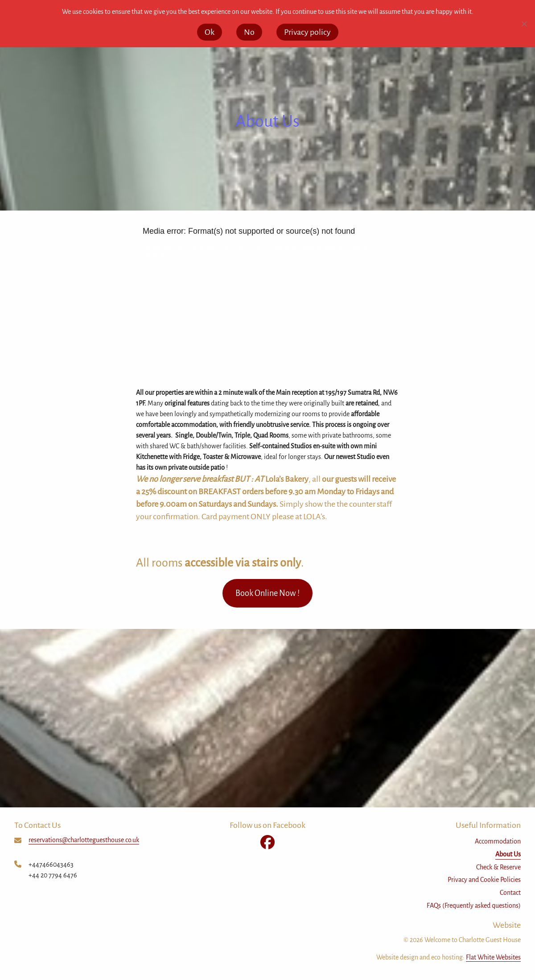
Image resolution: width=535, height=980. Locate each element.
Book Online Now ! (267, 593)
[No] (524, 24)
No (249, 32)
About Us (508, 854)
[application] (267, 299)
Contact (510, 893)
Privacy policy (307, 32)
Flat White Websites (493, 957)
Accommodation (498, 841)
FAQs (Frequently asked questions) (474, 906)
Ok (210, 32)
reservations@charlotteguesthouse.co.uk (84, 840)
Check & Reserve (498, 867)
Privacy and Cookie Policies (484, 880)
